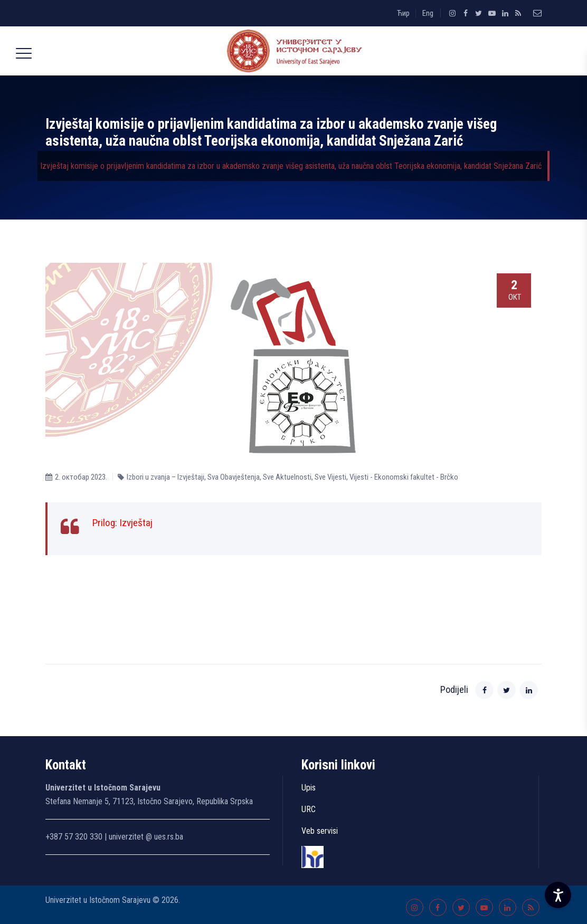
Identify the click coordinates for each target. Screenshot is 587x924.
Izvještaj (136, 523)
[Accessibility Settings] (558, 895)
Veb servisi (320, 831)
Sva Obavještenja (234, 477)
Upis (309, 788)
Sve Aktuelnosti (287, 477)
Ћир (403, 13)
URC (309, 809)
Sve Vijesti (330, 477)
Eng (428, 13)
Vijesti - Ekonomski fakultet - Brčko (404, 477)
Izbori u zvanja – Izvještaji (165, 477)
